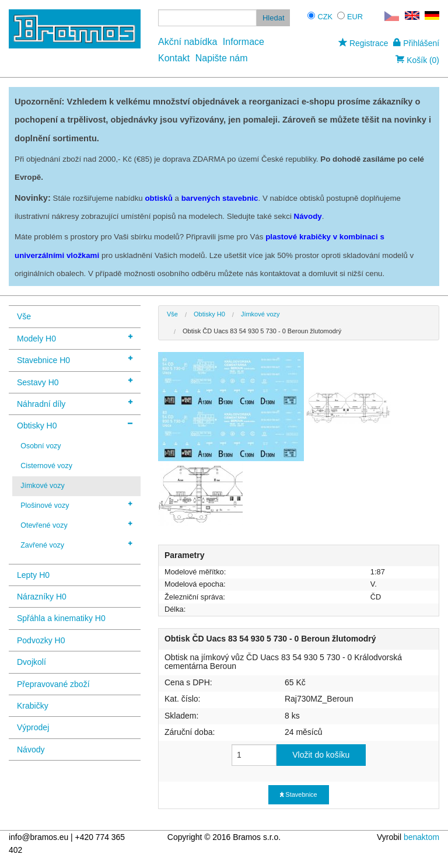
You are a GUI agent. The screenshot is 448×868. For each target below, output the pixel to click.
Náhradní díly (75, 403)
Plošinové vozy (76, 505)
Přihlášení (416, 43)
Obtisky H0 (75, 425)
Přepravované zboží (53, 684)
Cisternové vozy (46, 466)
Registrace (363, 43)
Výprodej (33, 727)
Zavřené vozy (76, 545)
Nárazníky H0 (42, 597)
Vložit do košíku (321, 755)
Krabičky (33, 706)
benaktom (421, 837)
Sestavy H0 (75, 381)
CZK (325, 17)
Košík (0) (417, 60)
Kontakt (174, 58)
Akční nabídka (188, 42)
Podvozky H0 (41, 640)
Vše (24, 316)
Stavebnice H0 (75, 359)
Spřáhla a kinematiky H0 (61, 618)
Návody (31, 750)
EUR (355, 17)
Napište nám (222, 58)
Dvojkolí (32, 662)
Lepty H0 (33, 575)
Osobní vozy (41, 446)
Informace (244, 42)
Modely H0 (75, 338)
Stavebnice (298, 794)
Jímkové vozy (43, 486)
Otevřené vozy (76, 525)
